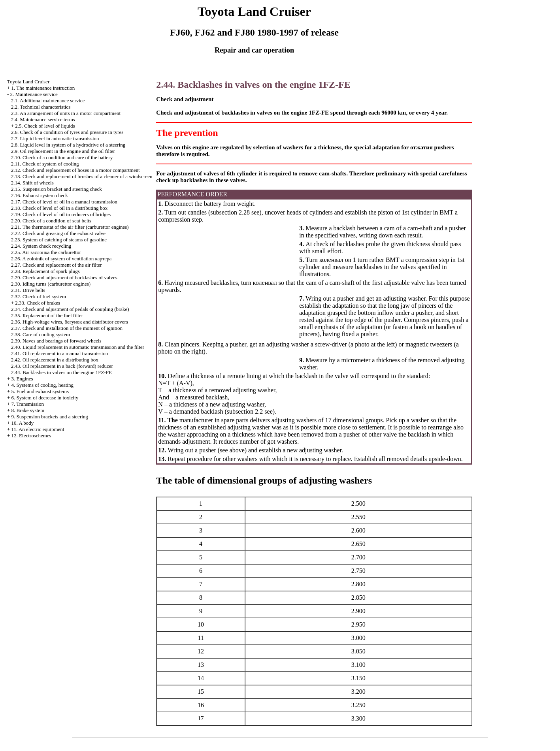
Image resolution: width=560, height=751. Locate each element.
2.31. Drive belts (28, 290)
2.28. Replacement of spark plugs (45, 271)
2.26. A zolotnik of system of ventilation (61, 259)
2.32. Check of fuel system (39, 296)
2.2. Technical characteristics (41, 107)
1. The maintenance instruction (43, 88)
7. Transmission (28, 404)
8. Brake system (28, 410)
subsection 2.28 (230, 212)
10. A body (23, 423)
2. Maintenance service (34, 94)
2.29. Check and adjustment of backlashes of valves (64, 278)
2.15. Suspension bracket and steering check (57, 189)
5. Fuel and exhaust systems (40, 391)
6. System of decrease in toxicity (45, 398)
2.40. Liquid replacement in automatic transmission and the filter (78, 347)
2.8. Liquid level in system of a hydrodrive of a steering (68, 145)
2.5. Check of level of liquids (45, 126)
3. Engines (22, 379)
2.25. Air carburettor (46, 252)
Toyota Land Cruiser (28, 82)
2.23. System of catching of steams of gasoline (59, 240)
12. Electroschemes (31, 436)
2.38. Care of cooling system (41, 334)
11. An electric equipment (38, 429)
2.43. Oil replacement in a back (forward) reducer (62, 366)
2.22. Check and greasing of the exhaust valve (58, 233)
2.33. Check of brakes (38, 303)
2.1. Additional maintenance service (48, 101)
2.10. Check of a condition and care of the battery (62, 157)
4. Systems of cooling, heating (42, 385)
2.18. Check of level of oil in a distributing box (59, 208)
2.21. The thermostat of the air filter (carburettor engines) (70, 227)
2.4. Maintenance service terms (43, 120)
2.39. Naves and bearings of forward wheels (56, 341)
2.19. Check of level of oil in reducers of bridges (61, 214)
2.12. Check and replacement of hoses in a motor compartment (75, 170)
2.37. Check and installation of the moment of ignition (67, 328)
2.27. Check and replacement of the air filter (57, 265)
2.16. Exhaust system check (40, 195)
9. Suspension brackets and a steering (50, 417)
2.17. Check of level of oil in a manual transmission (64, 202)
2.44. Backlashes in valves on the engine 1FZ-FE (61, 372)
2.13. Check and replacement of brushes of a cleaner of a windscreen (82, 176)
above (237, 450)
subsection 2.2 (245, 411)
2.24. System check (41, 246)
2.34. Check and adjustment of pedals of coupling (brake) (70, 309)
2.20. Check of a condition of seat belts (51, 221)
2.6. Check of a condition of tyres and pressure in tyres (67, 132)
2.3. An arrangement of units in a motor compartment (66, 113)
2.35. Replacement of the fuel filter (47, 315)
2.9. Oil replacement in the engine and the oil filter (63, 151)
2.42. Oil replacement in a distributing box (55, 360)
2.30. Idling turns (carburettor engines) (51, 284)
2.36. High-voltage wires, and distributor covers (70, 322)
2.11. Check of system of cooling (45, 164)
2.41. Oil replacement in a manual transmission (60, 353)
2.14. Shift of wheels (32, 183)
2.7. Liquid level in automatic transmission (55, 138)
